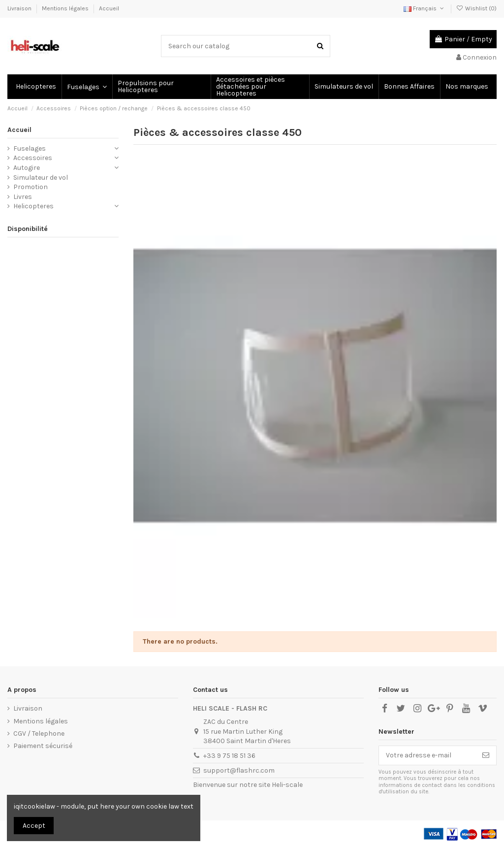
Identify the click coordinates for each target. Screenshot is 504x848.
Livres (23, 197)
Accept (34, 826)
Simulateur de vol (41, 178)
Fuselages (30, 148)
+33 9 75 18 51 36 (229, 756)
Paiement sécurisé (43, 746)
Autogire (27, 168)
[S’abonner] (486, 755)
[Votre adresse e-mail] (427, 755)
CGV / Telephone (39, 734)
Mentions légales (66, 8)
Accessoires (33, 158)
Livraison (20, 8)
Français (425, 8)
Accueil (109, 8)
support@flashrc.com (239, 770)
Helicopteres (33, 206)
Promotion (31, 187)
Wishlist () (476, 8)
